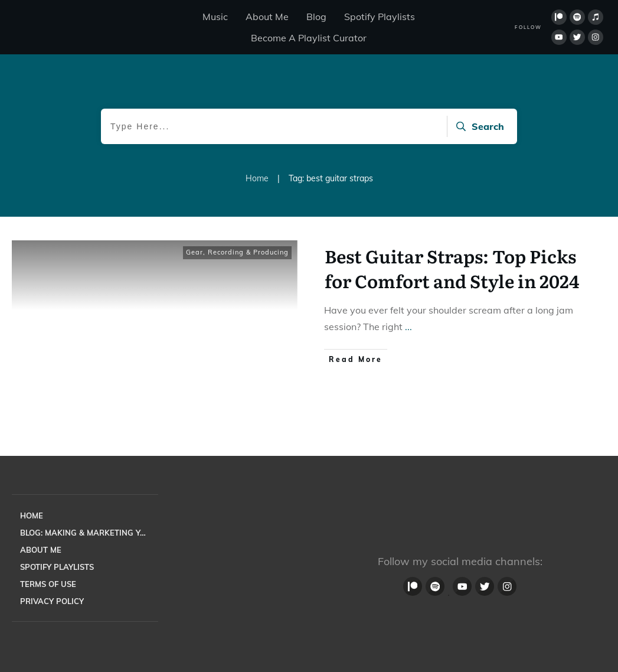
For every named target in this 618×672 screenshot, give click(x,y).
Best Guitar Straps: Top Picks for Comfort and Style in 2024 (452, 268)
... (408, 327)
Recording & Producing (248, 252)
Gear (194, 252)
